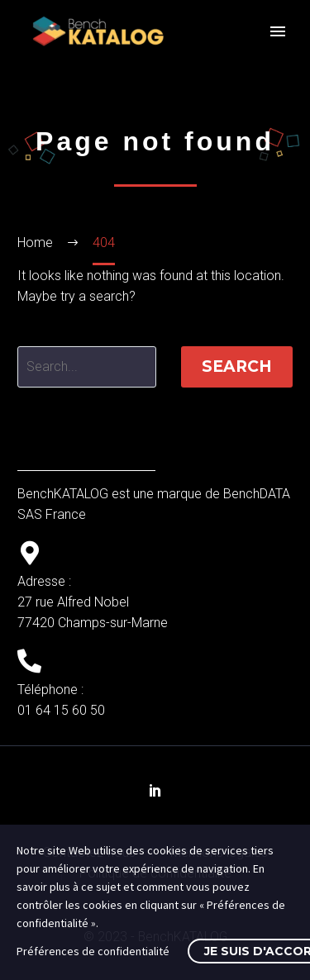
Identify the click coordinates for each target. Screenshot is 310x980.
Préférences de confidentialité (93, 951)
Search (237, 366)
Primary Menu (278, 31)
